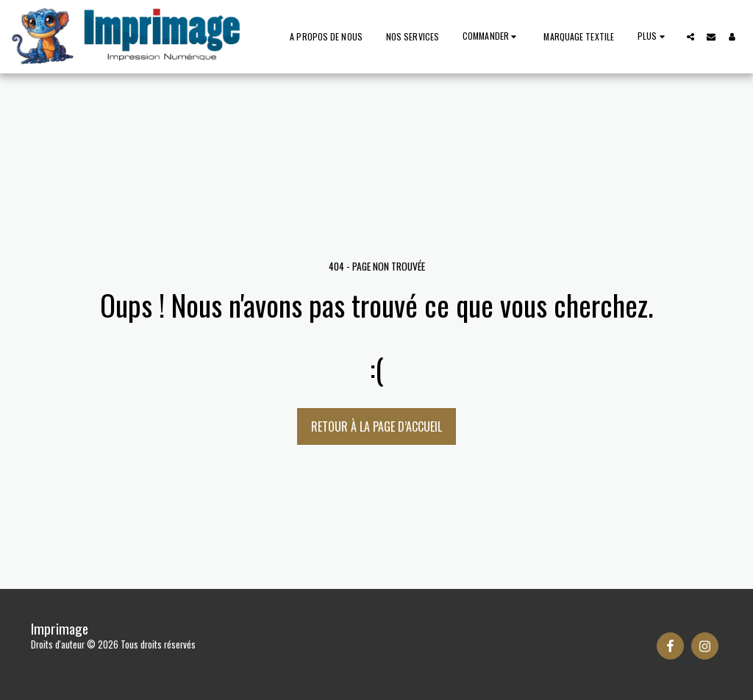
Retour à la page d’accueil (376, 426)
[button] (690, 37)
